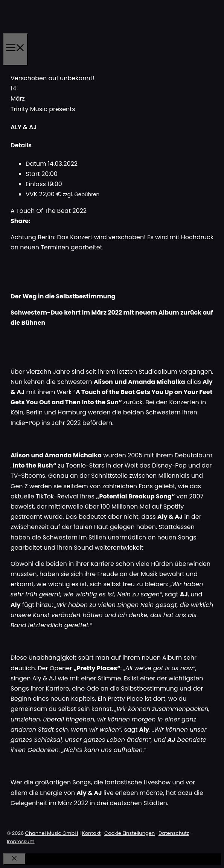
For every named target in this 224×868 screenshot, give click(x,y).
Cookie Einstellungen (130, 833)
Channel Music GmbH (52, 833)
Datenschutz (174, 833)
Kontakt (91, 833)
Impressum (21, 841)
